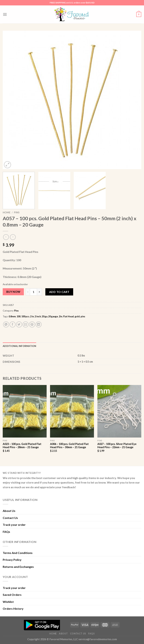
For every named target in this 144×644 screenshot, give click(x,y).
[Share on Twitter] (19, 324)
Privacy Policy (12, 560)
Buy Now (13, 292)
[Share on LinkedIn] (39, 324)
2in (61, 316)
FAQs (6, 532)
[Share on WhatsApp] (6, 324)
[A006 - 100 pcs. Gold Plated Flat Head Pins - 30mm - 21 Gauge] (72, 411)
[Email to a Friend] (26, 324)
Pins (17, 212)
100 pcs (25, 316)
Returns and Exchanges (18, 567)
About (63, 634)
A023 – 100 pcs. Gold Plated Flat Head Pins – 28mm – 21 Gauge (22, 446)
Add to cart (59, 292)
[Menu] (5, 14)
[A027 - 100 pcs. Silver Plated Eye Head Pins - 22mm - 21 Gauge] (119, 411)
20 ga (45, 316)
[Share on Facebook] (13, 324)
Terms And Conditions (18, 553)
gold (77, 316)
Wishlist (8, 602)
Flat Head (68, 316)
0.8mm (12, 316)
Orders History (13, 609)
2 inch (38, 316)
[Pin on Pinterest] (32, 324)
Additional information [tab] (20, 346)
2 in (32, 316)
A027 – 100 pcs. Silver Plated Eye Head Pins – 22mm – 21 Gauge (117, 446)
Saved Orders (12, 595)
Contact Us (10, 518)
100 (19, 316)
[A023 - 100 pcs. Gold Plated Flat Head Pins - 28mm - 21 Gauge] (25, 411)
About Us (9, 511)
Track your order (14, 525)
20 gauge (53, 316)
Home (7, 212)
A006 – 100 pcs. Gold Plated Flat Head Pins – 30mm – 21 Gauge (69, 446)
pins (83, 316)
